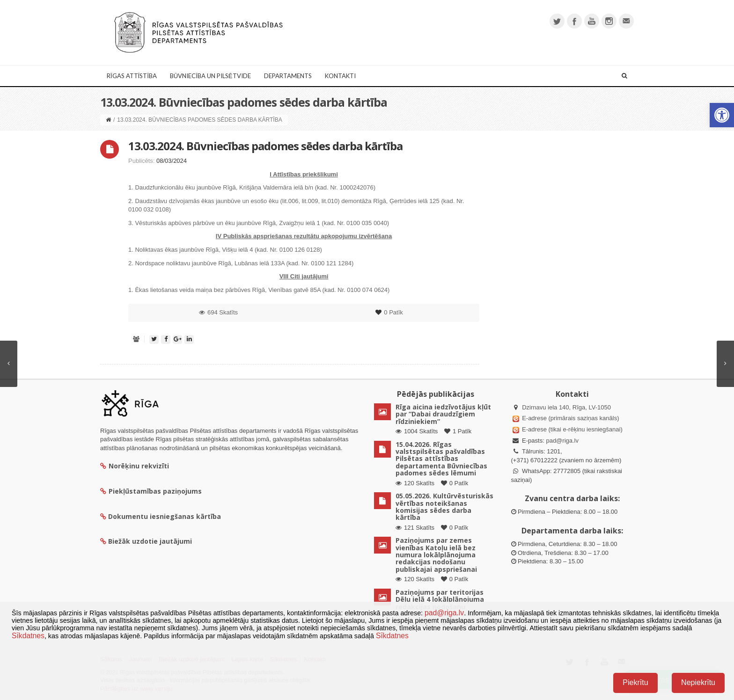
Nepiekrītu (698, 682)
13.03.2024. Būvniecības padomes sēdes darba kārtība (265, 146)
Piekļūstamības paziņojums (151, 491)
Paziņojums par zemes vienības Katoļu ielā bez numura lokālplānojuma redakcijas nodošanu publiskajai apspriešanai (436, 555)
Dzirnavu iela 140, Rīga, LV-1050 (566, 407)
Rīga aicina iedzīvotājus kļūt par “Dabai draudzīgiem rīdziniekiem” (443, 414)
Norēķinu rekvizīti (135, 466)
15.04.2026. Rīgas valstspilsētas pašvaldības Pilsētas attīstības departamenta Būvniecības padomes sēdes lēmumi (441, 459)
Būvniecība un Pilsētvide (210, 76)
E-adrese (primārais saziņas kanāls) (570, 418)
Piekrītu (635, 682)
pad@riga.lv (562, 441)
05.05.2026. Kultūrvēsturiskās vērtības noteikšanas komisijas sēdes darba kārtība (444, 507)
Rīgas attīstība (132, 76)
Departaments (288, 76)
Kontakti (340, 76)
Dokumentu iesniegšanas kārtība (165, 516)
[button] (722, 115)
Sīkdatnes (28, 636)
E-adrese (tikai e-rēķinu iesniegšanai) (572, 429)
